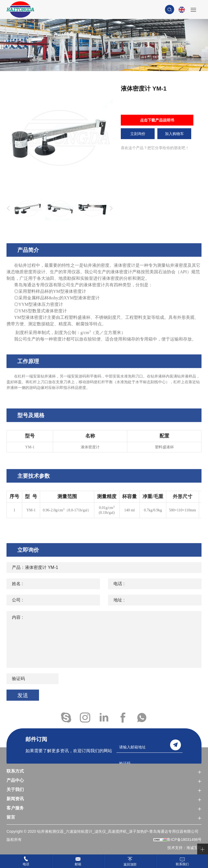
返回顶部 (130, 864)
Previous (7, 209)
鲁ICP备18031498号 (184, 840)
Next (110, 209)
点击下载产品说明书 (157, 120)
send (175, 745)
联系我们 (182, 864)
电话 (26, 864)
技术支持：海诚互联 (184, 848)
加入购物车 (174, 134)
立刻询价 (138, 134)
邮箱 (78, 864)
